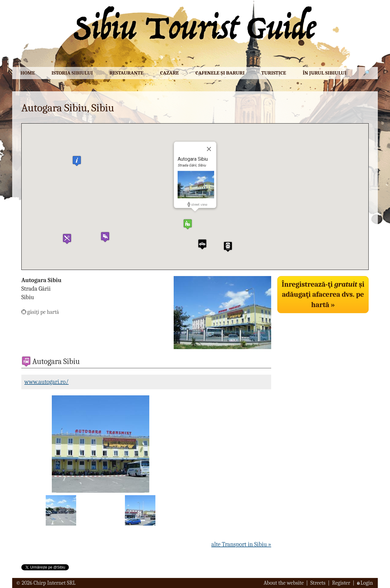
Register (341, 583)
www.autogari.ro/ (46, 382)
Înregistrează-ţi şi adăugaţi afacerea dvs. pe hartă (323, 294)
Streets (318, 583)
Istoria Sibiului (72, 73)
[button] (188, 224)
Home (28, 73)
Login (367, 583)
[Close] (209, 149)
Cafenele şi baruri (220, 73)
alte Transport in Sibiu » (241, 544)
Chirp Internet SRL (55, 583)
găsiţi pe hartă (43, 312)
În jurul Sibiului (324, 73)
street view (199, 204)
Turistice (273, 73)
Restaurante (126, 73)
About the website (284, 583)
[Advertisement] (323, 359)
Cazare (169, 73)
